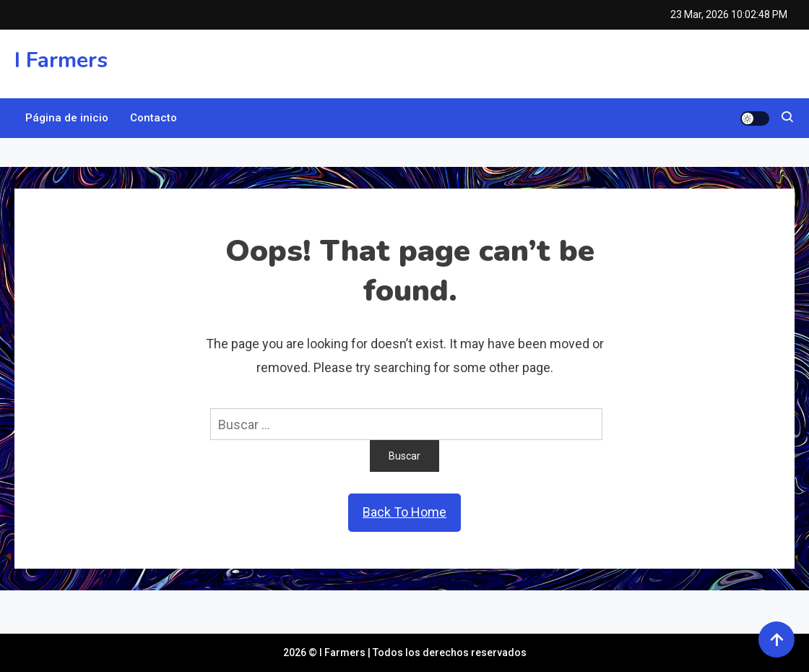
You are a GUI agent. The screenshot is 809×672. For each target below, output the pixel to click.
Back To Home (404, 512)
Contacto (153, 118)
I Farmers (61, 60)
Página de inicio (67, 118)
